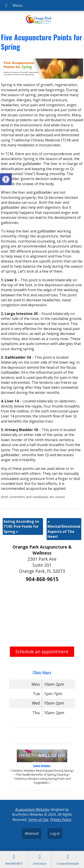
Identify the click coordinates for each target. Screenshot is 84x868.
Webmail (32, 833)
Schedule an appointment (42, 652)
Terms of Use (38, 820)
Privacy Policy (61, 820)
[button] (6, 179)
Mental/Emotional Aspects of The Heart (64, 529)
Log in (55, 833)
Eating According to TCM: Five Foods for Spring (21, 526)
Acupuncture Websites (32, 809)
